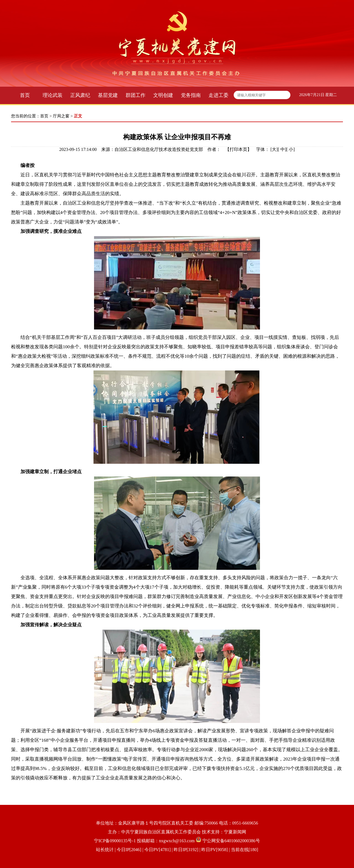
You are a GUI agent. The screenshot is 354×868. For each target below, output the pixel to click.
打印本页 (238, 149)
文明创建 (163, 95)
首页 (25, 95)
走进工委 (218, 95)
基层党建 (108, 95)
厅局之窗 (61, 116)
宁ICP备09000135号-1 (115, 841)
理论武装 (53, 95)
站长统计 (105, 850)
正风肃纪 (80, 95)
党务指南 (191, 95)
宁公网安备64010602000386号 (231, 841)
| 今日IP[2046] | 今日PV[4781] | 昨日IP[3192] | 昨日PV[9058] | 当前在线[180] (186, 850)
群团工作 (136, 95)
